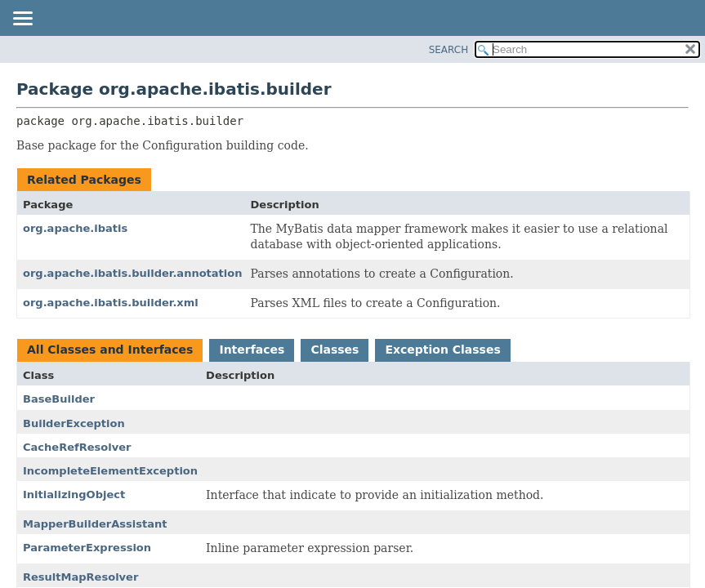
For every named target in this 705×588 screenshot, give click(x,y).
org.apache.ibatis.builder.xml (111, 303)
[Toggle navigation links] (22, 20)
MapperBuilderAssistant (95, 524)
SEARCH (449, 50)
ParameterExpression (87, 548)
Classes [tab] (335, 350)
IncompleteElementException (110, 471)
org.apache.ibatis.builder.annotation (133, 273)
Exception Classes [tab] (442, 350)
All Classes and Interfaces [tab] (110, 350)
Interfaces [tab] (252, 350)
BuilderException (74, 423)
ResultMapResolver (80, 577)
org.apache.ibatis (75, 228)
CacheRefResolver (77, 447)
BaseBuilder (59, 399)
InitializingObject (74, 494)
